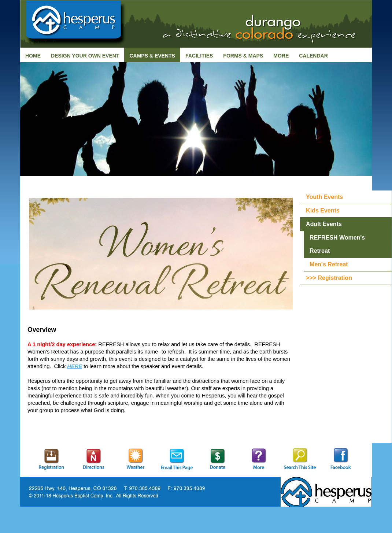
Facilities (199, 56)
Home (33, 56)
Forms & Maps (243, 56)
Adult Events (324, 224)
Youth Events (324, 197)
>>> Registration (329, 278)
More (281, 56)
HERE (75, 366)
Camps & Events (152, 56)
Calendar (313, 56)
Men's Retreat (329, 264)
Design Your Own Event (85, 56)
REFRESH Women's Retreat (337, 244)
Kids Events (323, 210)
